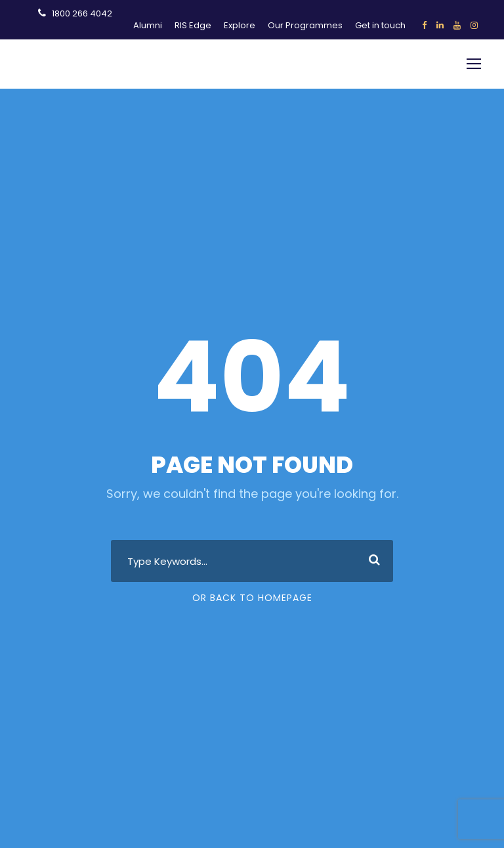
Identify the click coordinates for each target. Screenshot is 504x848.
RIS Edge (193, 25)
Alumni (148, 25)
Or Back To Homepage (252, 598)
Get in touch (380, 25)
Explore (240, 25)
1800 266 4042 (82, 13)
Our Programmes (305, 25)
